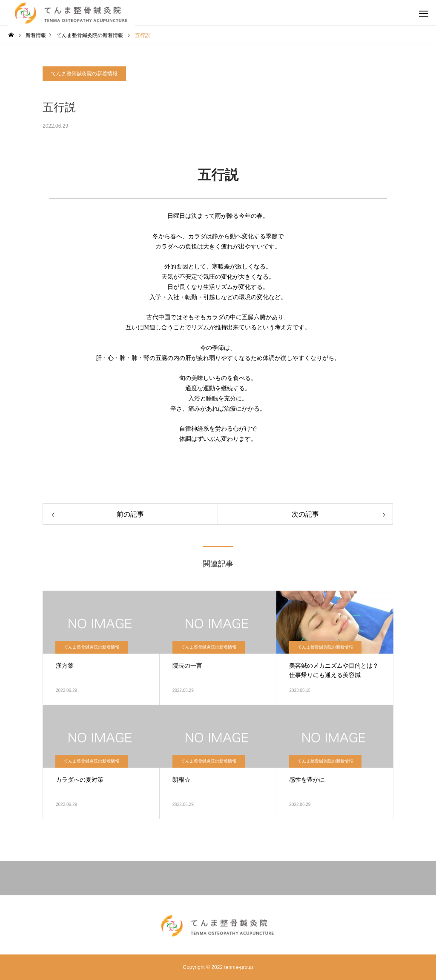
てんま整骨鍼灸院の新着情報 (84, 74)
